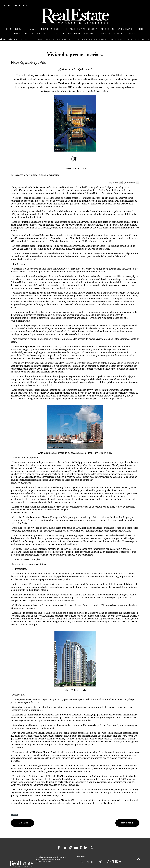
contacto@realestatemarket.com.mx (48, 854)
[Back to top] (138, 854)
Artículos (15, 810)
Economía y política (28, 170)
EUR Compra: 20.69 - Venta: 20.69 (95, 34)
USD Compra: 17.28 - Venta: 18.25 (55, 34)
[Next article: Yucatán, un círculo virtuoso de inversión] (127, 818)
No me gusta (131, 177)
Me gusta (115, 177)
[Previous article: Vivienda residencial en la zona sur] (22, 818)
